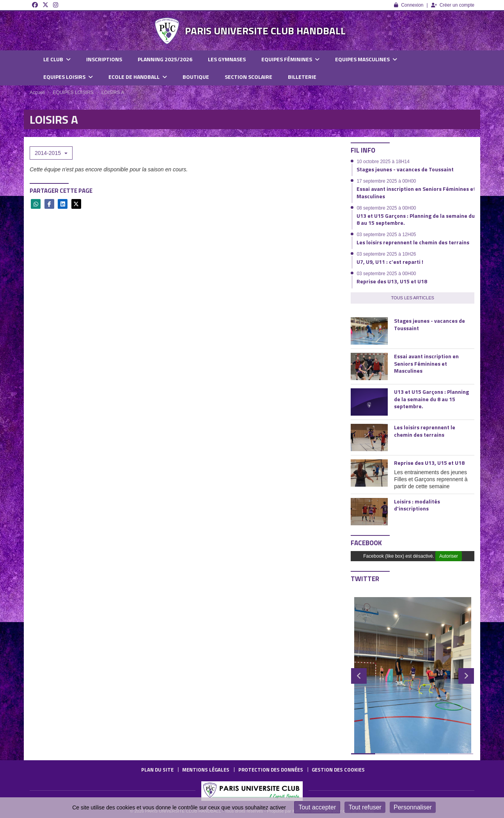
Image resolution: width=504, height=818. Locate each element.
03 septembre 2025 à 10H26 (386, 254)
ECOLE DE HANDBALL (138, 77)
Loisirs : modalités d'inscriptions (417, 505)
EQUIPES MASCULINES (366, 59)
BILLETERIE (302, 77)
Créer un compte (453, 5)
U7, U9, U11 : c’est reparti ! (390, 262)
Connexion (409, 5)
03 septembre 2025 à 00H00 (386, 274)
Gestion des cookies (338, 770)
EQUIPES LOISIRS (68, 77)
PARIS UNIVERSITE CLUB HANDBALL (265, 31)
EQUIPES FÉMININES (290, 59)
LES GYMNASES (227, 59)
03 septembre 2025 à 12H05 (386, 235)
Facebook (366, 543)
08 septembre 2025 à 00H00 (386, 208)
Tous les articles (413, 298)
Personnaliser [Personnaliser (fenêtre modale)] (413, 807)
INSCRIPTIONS (104, 59)
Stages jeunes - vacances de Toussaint (405, 169)
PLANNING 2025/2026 (165, 59)
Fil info (363, 150)
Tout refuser (365, 807)
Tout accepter (317, 807)
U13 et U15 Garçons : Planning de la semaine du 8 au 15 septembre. (416, 219)
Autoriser (449, 556)
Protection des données (271, 770)
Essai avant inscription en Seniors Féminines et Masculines (416, 192)
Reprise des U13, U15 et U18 (392, 281)
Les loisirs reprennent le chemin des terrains (413, 242)
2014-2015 (51, 153)
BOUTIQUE (196, 77)
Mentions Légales (206, 770)
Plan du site (157, 770)
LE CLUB (57, 59)
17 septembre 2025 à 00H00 (386, 181)
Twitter (365, 579)
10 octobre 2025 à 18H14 (383, 162)
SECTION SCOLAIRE (248, 77)
